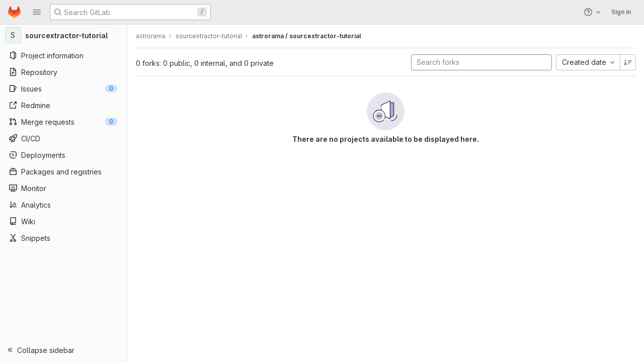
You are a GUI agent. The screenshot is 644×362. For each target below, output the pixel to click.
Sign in (621, 12)
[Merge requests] (64, 122)
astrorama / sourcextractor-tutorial (308, 36)
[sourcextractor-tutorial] (64, 35)
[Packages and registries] (64, 171)
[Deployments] (64, 155)
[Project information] (64, 55)
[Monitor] (64, 188)
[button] (37, 12)
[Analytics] (64, 205)
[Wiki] (64, 221)
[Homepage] (14, 12)
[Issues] (64, 88)
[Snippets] (64, 238)
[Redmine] (64, 105)
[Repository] (64, 72)
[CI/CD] (64, 138)
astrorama (152, 36)
